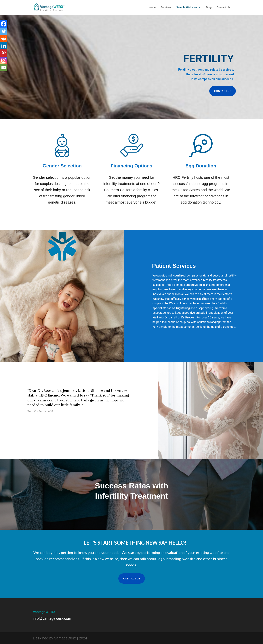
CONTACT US (223, 91)
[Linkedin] (4, 46)
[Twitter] (4, 31)
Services (166, 7)
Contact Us (223, 7)
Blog (209, 7)
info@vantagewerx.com (52, 618)
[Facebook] (4, 24)
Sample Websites (187, 7)
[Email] (4, 68)
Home (152, 7)
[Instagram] (4, 60)
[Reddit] (4, 38)
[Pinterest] (4, 53)
